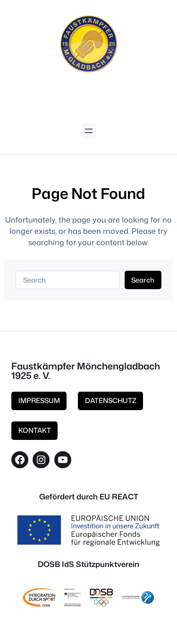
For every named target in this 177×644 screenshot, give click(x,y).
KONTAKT (35, 430)
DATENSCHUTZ (111, 400)
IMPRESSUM (39, 400)
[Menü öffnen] (89, 131)
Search (143, 280)
